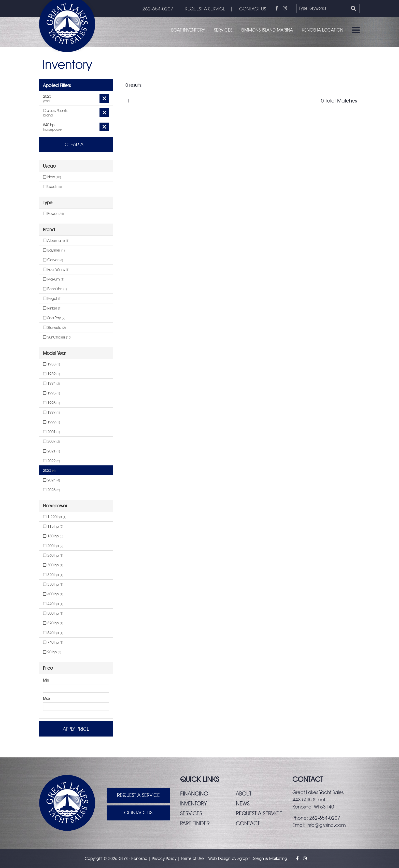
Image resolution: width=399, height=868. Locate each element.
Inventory (194, 803)
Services (223, 30)
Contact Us (138, 813)
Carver (53, 260)
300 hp (53, 565)
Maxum (54, 279)
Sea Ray (54, 318)
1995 (51, 393)
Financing (194, 793)
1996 (51, 403)
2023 (49, 470)
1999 (51, 422)
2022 (51, 461)
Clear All (76, 144)
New (52, 177)
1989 (51, 374)
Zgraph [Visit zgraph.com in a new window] (244, 858)
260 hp (53, 555)
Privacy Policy (164, 858)
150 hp (53, 536)
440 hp (53, 604)
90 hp (52, 652)
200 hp (53, 546)
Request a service (259, 813)
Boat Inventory (188, 30)
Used (52, 187)
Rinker (52, 308)
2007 (51, 442)
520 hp (53, 623)
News (243, 803)
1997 (51, 413)
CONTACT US (253, 9)
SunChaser (57, 337)
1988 (51, 364)
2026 (51, 490)
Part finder (195, 823)
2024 (51, 480)
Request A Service (138, 795)
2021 (51, 451)
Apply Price (76, 729)
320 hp (53, 575)
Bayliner (54, 250)
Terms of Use (192, 858)
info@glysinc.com (326, 825)
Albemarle (56, 241)
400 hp (53, 594)
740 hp (53, 642)
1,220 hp (55, 517)
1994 (51, 384)
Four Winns (56, 270)
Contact (248, 823)
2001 (51, 432)
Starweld (54, 328)
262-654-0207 (157, 9)
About (244, 793)
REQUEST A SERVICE (204, 9)
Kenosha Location (323, 30)
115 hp (53, 526)
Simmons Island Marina (267, 30)
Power (53, 214)
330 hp (53, 584)
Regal (52, 299)
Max (46, 699)
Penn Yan (55, 289)
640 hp (53, 633)
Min (46, 680)
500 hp (53, 613)
